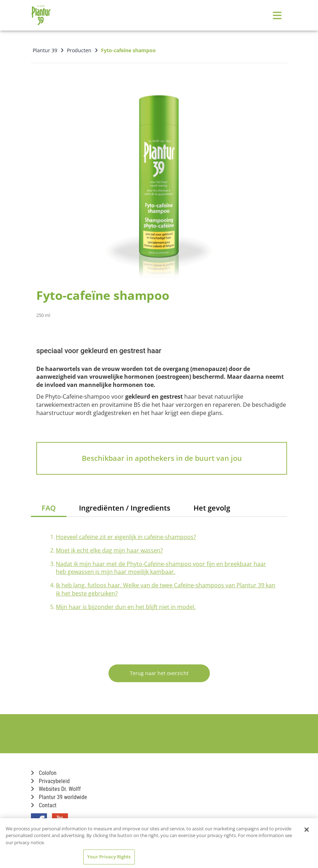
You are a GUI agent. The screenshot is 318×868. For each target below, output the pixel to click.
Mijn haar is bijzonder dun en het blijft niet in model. (126, 607)
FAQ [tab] (49, 508)
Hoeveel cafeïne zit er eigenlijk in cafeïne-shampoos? (126, 537)
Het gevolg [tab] (212, 508)
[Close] (307, 830)
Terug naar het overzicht (159, 673)
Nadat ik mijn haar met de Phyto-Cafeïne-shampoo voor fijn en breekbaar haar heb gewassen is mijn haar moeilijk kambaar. (161, 568)
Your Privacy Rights (109, 857)
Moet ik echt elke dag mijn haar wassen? (109, 550)
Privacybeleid (50, 781)
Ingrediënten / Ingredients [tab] (125, 508)
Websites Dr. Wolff (56, 789)
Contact (44, 805)
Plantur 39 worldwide (59, 797)
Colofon (44, 773)
